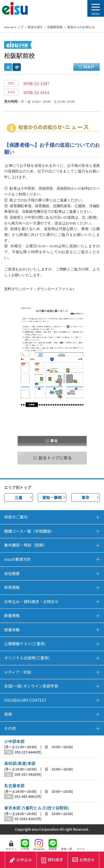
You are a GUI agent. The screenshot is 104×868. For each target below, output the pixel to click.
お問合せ (84, 860)
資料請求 (52, 860)
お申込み (21, 860)
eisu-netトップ (14, 27)
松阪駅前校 (55, 27)
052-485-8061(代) (28, 796)
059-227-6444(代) (28, 752)
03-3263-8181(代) (28, 819)
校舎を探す (35, 27)
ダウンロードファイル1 (55, 289)
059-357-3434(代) (28, 774)
